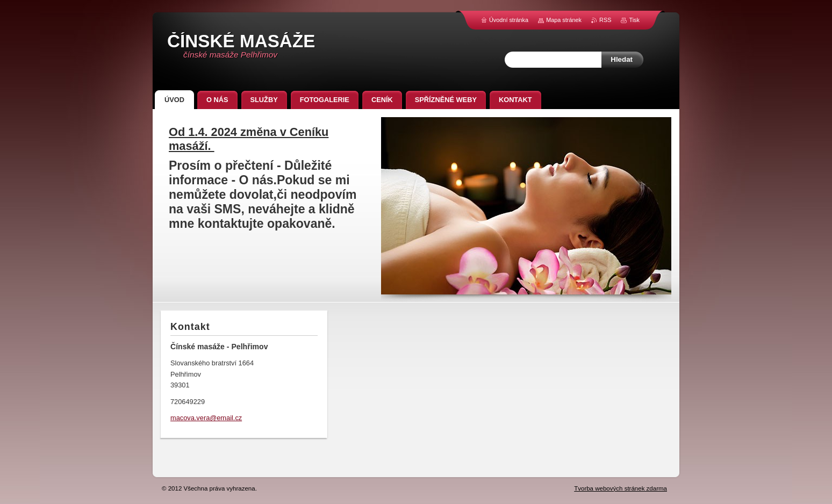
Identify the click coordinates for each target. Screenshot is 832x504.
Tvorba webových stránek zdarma (621, 488)
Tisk (634, 20)
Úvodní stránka (509, 20)
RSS (605, 20)
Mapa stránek (564, 20)
